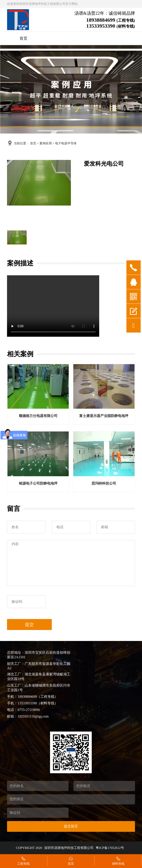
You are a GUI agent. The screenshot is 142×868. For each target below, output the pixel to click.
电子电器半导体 (66, 143)
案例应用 (46, 143)
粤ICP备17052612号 (110, 848)
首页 (23, 38)
